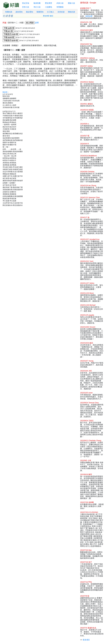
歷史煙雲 (49, 3)
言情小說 (26, 7)
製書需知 (40, 12)
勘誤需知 (30, 12)
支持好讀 (61, 12)
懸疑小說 (71, 3)
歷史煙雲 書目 (48, 16)
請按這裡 (89, 16)
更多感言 (86, 640)
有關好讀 (9, 12)
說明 (37, 23)
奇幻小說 (37, 7)
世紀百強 (26, 3)
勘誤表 (5, 92)
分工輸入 (51, 12)
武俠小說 (60, 3)
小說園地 (49, 7)
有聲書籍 (60, 7)
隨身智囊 (37, 3)
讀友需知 (19, 12)
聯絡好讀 (71, 12)
